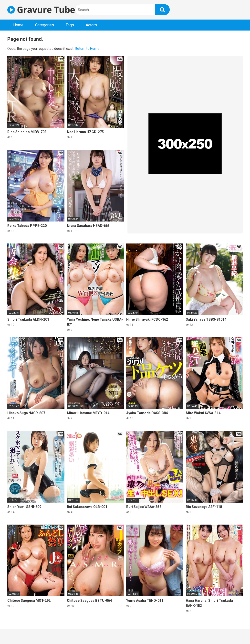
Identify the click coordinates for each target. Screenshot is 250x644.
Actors (91, 25)
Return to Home (87, 49)
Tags (70, 25)
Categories (45, 25)
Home (18, 25)
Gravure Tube (41, 10)
